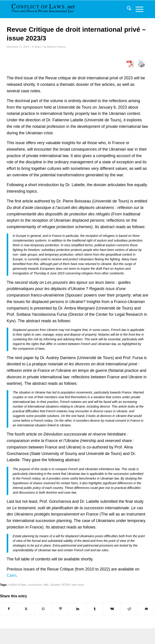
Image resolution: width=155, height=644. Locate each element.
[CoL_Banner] (44, 9)
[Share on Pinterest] (60, 609)
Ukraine (55, 585)
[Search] (127, 9)
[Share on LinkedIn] (78, 609)
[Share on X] (26, 609)
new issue (78, 585)
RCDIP (66, 585)
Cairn (11, 575)
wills (46, 585)
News (38, 47)
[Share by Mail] (146, 609)
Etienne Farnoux (57, 47)
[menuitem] (127, 9)
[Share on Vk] (112, 609)
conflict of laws (17, 585)
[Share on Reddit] (129, 609)
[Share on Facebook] (9, 609)
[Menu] (137, 9)
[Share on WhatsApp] (43, 609)
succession (35, 585)
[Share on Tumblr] (95, 609)
